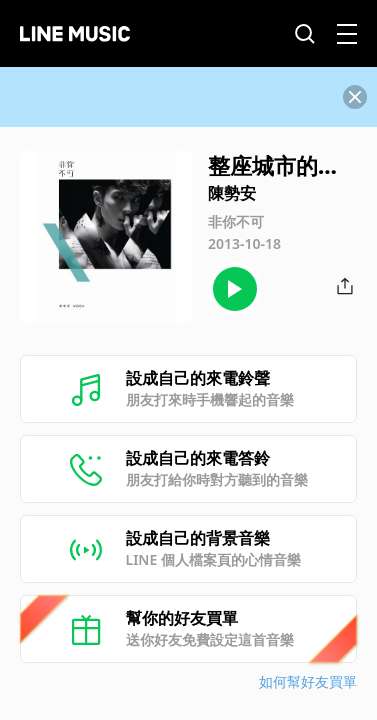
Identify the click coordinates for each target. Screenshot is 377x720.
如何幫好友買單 (308, 681)
